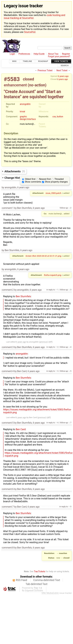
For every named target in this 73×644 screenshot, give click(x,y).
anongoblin (25, 104)
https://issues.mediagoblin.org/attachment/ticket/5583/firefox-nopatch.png (37, 411)
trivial (22, 112)
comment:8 (8, 548)
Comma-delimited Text (47, 580)
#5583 (12, 79)
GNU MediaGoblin (50, 593)
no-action (37, 85)
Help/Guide (39, 54)
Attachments (15, 171)
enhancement (15, 85)
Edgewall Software (34, 591)
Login (12, 54)
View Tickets (61, 61)
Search (65, 65)
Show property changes (56, 182)
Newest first (45, 179)
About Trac (53, 54)
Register (66, 54)
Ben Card (21, 429)
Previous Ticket (45, 70)
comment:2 (8, 290)
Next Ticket (62, 70)
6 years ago (63, 76)
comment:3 (8, 347)
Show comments (33, 182)
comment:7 (8, 507)
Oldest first (30, 179)
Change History (17, 178)
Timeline (27, 61)
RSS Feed (21, 580)
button (60, 117)
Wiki (14, 61)
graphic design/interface (28, 118)
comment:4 (8, 371)
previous (43, 342)
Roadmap (43, 61)
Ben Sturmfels (23, 296)
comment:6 (8, 489)
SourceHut (30, 32)
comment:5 (8, 423)
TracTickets (40, 572)
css (54, 117)
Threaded (59, 179)
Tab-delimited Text (37, 584)
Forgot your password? (59, 57)
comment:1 (8, 208)
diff (50, 342)
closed (28, 79)
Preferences (24, 54)
